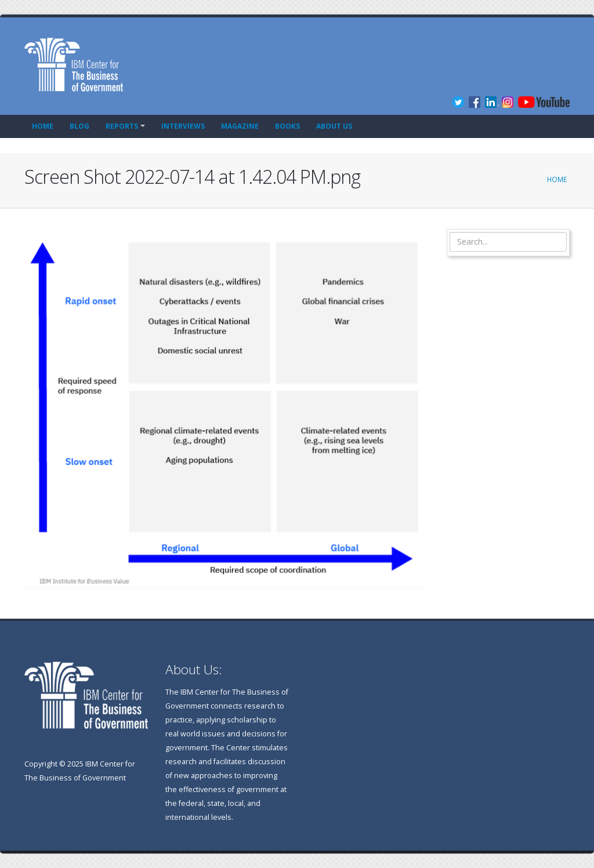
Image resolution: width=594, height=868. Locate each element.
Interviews (183, 126)
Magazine (240, 126)
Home (43, 126)
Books (287, 126)
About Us (334, 126)
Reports (122, 126)
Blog (79, 126)
